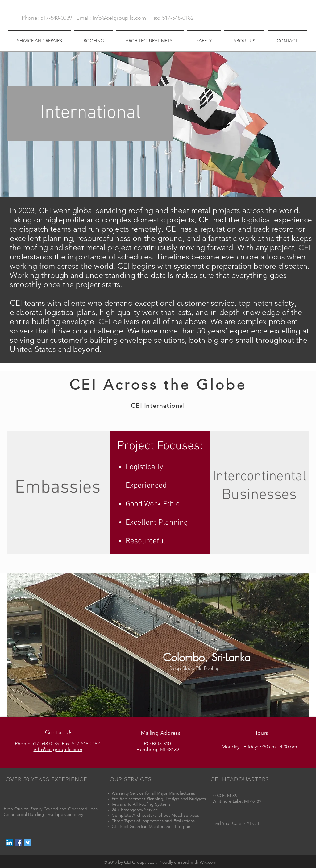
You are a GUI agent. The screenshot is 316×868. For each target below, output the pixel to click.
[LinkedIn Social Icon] (9, 843)
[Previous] (17, 645)
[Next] (299, 645)
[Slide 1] (150, 710)
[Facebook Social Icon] (19, 843)
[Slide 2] (159, 709)
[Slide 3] (167, 709)
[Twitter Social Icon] (28, 843)
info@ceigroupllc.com (119, 18)
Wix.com (208, 862)
